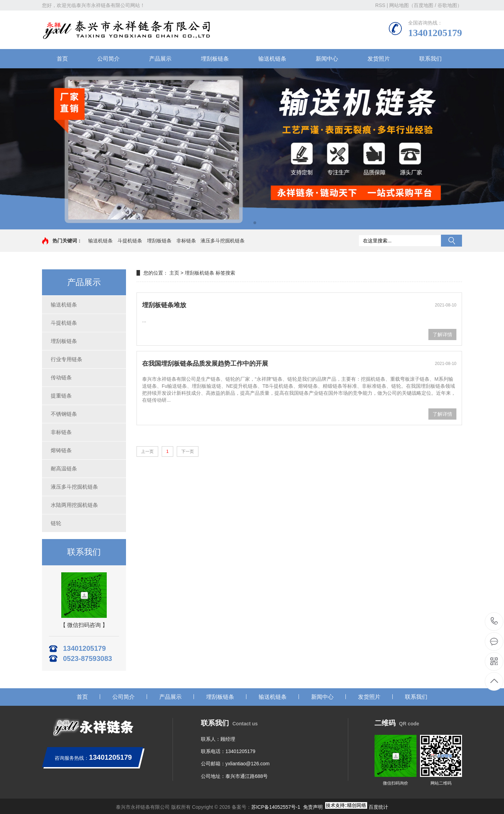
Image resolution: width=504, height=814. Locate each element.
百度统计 (378, 807)
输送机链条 (272, 59)
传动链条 (61, 377)
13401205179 (494, 621)
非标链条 (186, 241)
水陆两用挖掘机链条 (74, 505)
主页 (174, 273)
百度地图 (423, 5)
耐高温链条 (64, 468)
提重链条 (61, 396)
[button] (249, 223)
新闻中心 (327, 59)
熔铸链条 (61, 450)
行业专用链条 (66, 359)
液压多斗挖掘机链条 (223, 241)
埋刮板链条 (215, 59)
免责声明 (313, 807)
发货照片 (379, 59)
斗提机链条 (130, 241)
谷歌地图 (447, 5)
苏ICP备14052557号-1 (276, 807)
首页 (62, 59)
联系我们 (430, 59)
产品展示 (160, 59)
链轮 (56, 523)
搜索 (451, 241)
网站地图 (399, 5)
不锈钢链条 (64, 414)
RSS (380, 5)
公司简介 (108, 59)
